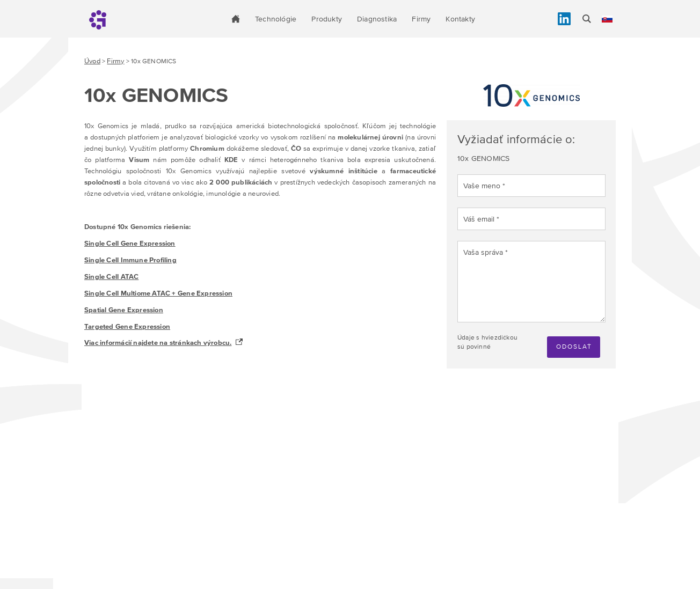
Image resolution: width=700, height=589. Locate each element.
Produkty (327, 19)
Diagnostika (377, 19)
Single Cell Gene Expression (130, 243)
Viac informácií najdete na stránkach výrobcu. (158, 343)
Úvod (92, 61)
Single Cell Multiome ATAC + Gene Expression (158, 293)
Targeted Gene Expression (127, 326)
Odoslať (574, 347)
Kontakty (460, 19)
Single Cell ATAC (111, 277)
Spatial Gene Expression (124, 310)
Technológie (276, 19)
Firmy (421, 19)
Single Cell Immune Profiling (130, 260)
